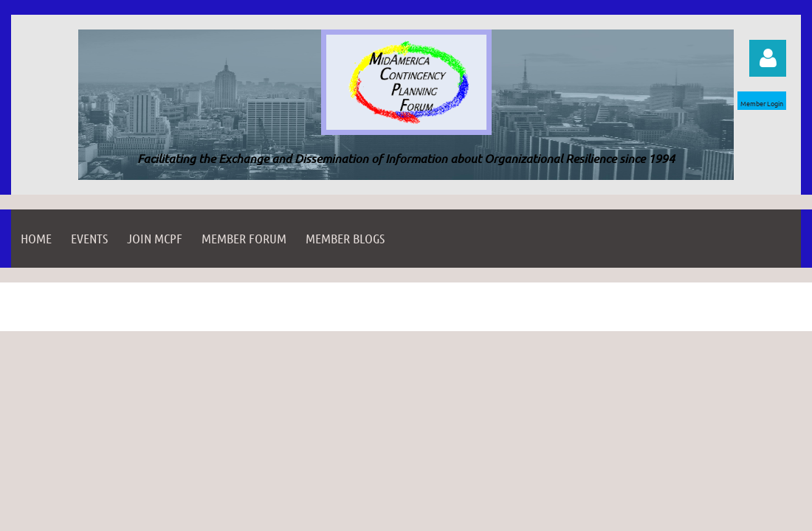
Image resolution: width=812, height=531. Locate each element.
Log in (768, 58)
